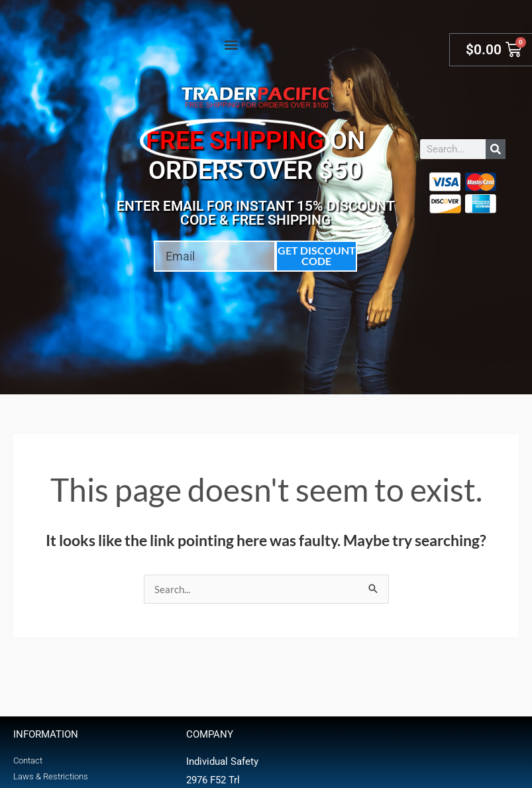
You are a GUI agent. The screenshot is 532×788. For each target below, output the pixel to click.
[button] (232, 44)
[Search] (496, 149)
